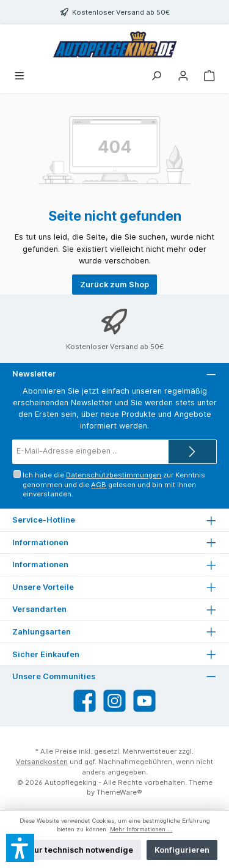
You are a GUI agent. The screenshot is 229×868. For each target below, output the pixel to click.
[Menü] (20, 77)
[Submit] (192, 452)
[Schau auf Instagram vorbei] (114, 701)
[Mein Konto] (183, 77)
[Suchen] (156, 77)
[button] (20, 848)
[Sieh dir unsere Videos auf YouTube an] (144, 701)
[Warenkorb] (209, 77)
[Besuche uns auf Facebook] (85, 701)
